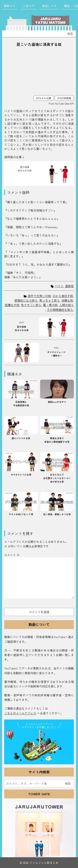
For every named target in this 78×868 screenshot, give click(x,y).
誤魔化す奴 (12, 305)
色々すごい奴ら (31, 305)
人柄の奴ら (67, 305)
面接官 (69, 286)
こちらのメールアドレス (20, 713)
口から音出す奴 (63, 296)
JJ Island (39, 746)
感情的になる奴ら (26, 300)
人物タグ (29, 6)
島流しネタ (49, 6)
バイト (59, 286)
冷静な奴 (67, 300)
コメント (12, 555)
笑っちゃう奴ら (50, 300)
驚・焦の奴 (50, 305)
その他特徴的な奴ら (60, 310)
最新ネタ (10, 6)
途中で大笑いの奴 (39, 296)
